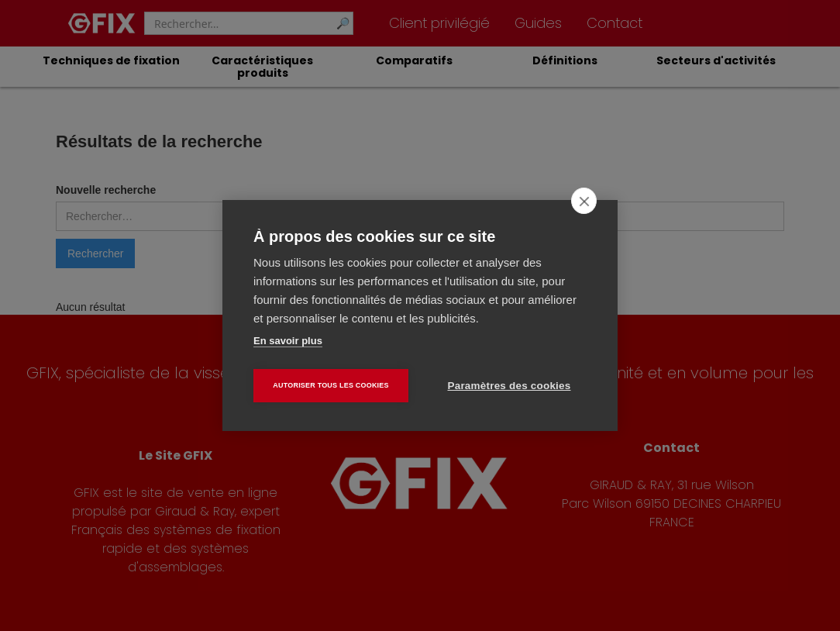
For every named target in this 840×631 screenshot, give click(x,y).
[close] (584, 201)
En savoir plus (288, 341)
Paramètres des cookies (510, 386)
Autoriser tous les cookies (330, 385)
